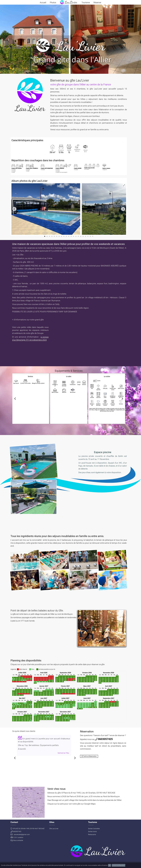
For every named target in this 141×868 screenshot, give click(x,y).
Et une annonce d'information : (26, 337)
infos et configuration (119, 865)
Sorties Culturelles (94, 829)
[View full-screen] (124, 185)
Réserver (97, 3)
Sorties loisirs (92, 832)
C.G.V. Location (17, 837)
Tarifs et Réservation (89, 756)
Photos (53, 3)
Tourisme (86, 3)
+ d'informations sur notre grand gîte (28, 320)
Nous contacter (17, 840)
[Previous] (14, 209)
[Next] (123, 209)
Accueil (43, 3)
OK (110, 865)
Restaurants (92, 834)
